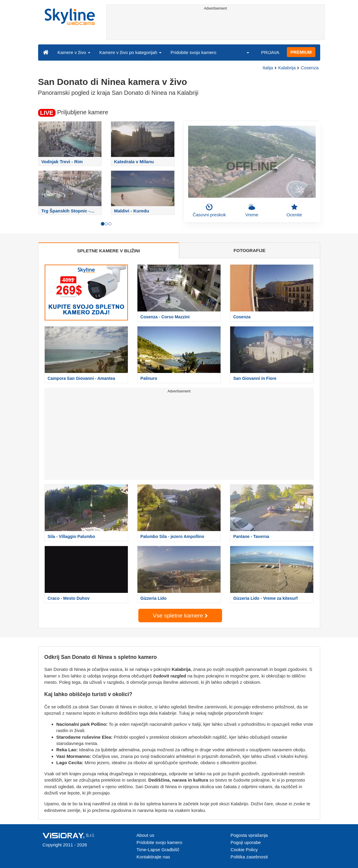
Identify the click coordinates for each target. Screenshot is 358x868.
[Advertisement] (215, 26)
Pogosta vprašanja (249, 835)
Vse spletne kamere (180, 616)
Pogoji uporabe (246, 842)
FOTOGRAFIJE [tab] (249, 250)
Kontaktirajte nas (153, 857)
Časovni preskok (209, 210)
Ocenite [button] (294, 210)
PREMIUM (301, 52)
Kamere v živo (74, 52)
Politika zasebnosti (249, 857)
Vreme (252, 210)
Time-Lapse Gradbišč (158, 850)
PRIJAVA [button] (270, 52)
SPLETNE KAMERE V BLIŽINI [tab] (108, 251)
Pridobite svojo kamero (193, 52)
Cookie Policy (244, 850)
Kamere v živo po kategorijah (131, 52)
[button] (244, 52)
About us (145, 835)
